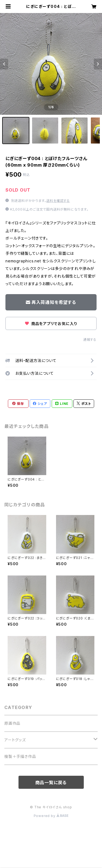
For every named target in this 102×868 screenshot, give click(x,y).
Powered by (51, 816)
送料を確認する (58, 201)
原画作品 (12, 723)
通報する (90, 340)
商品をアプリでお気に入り (51, 324)
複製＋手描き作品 (20, 756)
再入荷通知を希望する (51, 302)
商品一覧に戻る (51, 783)
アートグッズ (15, 740)
